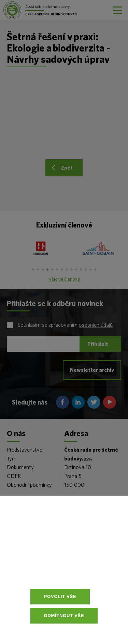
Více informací (74, 573)
